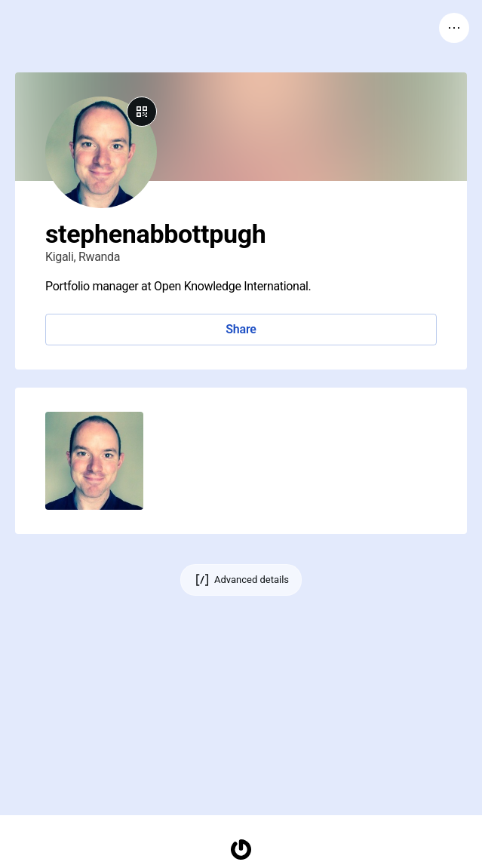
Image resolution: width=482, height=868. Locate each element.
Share (241, 329)
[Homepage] (241, 850)
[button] (94, 461)
